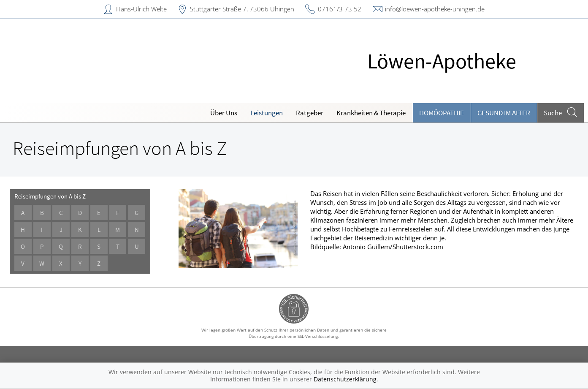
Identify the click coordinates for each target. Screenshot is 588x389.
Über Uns (224, 113)
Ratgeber (310, 113)
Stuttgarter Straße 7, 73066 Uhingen (242, 9)
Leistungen (267, 113)
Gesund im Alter (504, 113)
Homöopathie (442, 113)
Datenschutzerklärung (345, 379)
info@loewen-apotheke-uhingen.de (435, 9)
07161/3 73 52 (340, 9)
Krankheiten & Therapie (371, 113)
